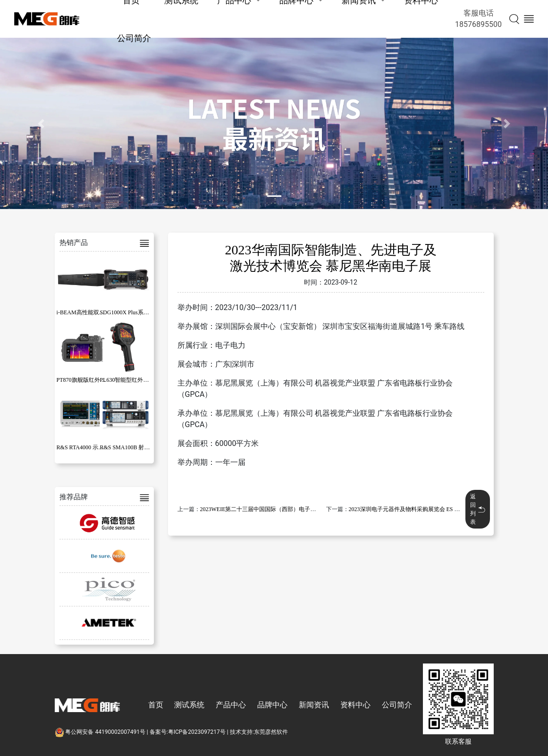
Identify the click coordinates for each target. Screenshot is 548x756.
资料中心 (355, 705)
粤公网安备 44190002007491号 (101, 732)
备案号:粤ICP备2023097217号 (188, 732)
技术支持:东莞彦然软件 (259, 732)
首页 (156, 705)
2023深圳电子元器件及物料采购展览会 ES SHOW (410, 509)
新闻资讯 (314, 705)
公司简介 (134, 38)
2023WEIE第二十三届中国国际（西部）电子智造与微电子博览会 (281, 509)
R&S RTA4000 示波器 (83, 447)
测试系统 (189, 705)
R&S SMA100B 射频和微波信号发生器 (147, 447)
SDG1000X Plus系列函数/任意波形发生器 (151, 312)
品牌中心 (272, 705)
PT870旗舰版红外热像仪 (87, 380)
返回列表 (478, 509)
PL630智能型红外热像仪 (130, 380)
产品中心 (231, 705)
